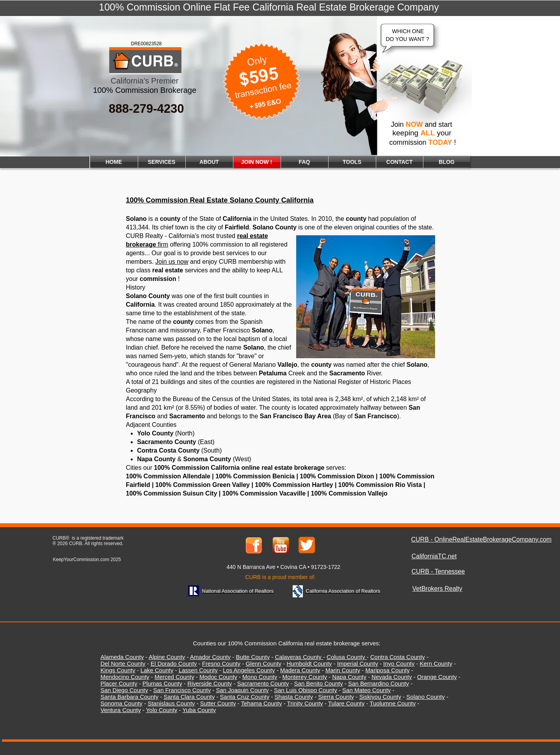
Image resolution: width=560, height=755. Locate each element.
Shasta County (294, 697)
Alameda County (122, 657)
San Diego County (124, 690)
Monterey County (305, 677)
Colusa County (346, 657)
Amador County (210, 657)
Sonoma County (122, 703)
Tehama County (261, 703)
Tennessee (450, 571)
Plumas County (162, 683)
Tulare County (347, 703)
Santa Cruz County (245, 697)
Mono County (260, 677)
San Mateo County (366, 690)
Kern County (436, 664)
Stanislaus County (171, 703)
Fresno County (221, 664)
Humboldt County (309, 664)
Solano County (425, 697)
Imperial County (358, 664)
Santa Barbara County (130, 697)
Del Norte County (123, 664)
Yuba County (199, 710)
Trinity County (305, 703)
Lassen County (198, 670)
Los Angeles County (249, 670)
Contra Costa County (398, 657)
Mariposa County (387, 670)
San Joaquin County (243, 690)
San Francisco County (182, 690)
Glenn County (263, 664)
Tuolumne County (393, 703)
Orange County (437, 677)
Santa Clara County (189, 697)
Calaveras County (298, 657)
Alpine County (167, 657)
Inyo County (399, 664)
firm (147, 244)
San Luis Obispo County (306, 690)
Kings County (118, 670)
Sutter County (218, 703)
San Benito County (319, 683)
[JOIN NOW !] (257, 162)
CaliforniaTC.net (434, 556)
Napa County (349, 677)
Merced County (174, 677)
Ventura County (121, 710)
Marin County (343, 670)
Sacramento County (263, 683)
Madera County (300, 670)
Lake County (157, 670)
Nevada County (392, 677)
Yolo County (162, 710)
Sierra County (336, 697)
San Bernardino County (379, 683)
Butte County (253, 657)
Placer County (119, 683)
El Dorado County (174, 664)
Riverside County (210, 683)
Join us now (172, 262)
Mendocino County (125, 677)
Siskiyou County (380, 697)
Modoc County (218, 677)
